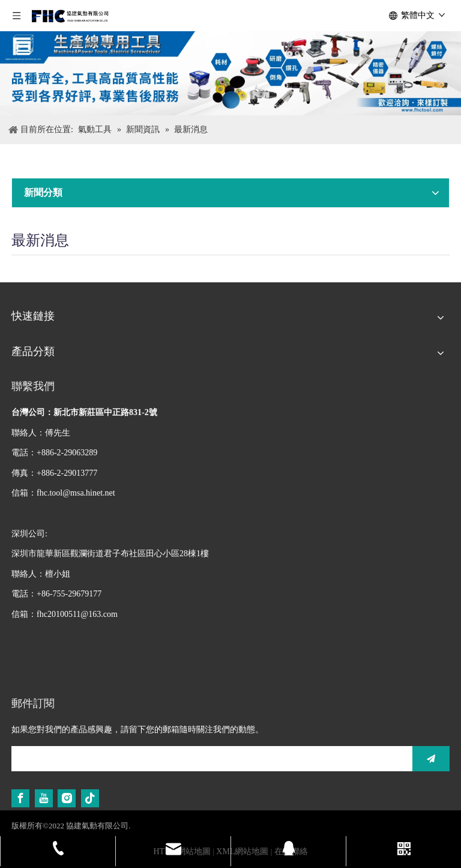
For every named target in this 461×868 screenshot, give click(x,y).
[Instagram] (67, 798)
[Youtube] (44, 798)
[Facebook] (20, 798)
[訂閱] (431, 759)
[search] (209, 759)
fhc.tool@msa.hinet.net (76, 493)
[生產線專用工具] (230, 73)
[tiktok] (90, 798)
